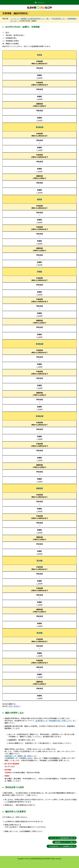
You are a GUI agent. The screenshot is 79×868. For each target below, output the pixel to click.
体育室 (39, 55)
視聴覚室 (39, 488)
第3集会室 (40, 416)
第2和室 (40, 633)
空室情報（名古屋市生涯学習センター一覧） (35, 19)
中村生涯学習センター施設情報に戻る (61, 846)
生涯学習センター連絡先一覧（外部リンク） (21, 756)
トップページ (15, 19)
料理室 (39, 272)
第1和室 (40, 560)
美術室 (39, 199)
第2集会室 (40, 344)
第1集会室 (40, 127)
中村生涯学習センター (59, 19)
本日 (10, 706)
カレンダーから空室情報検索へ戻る (62, 838)
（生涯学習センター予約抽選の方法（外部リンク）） (53, 721)
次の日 (16, 706)
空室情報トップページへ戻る (64, 842)
